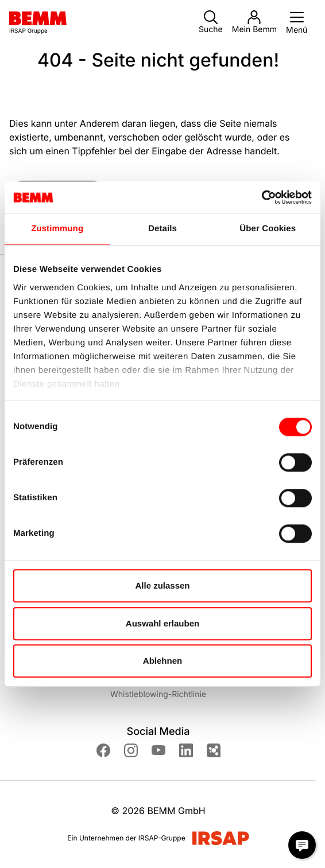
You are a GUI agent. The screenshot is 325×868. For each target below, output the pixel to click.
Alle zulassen (162, 585)
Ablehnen (162, 661)
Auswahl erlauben (162, 623)
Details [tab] (162, 229)
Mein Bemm (254, 22)
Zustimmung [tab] (57, 229)
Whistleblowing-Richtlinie (158, 694)
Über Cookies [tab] (268, 229)
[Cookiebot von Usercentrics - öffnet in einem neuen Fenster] (262, 197)
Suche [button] (211, 22)
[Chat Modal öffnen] (302, 845)
